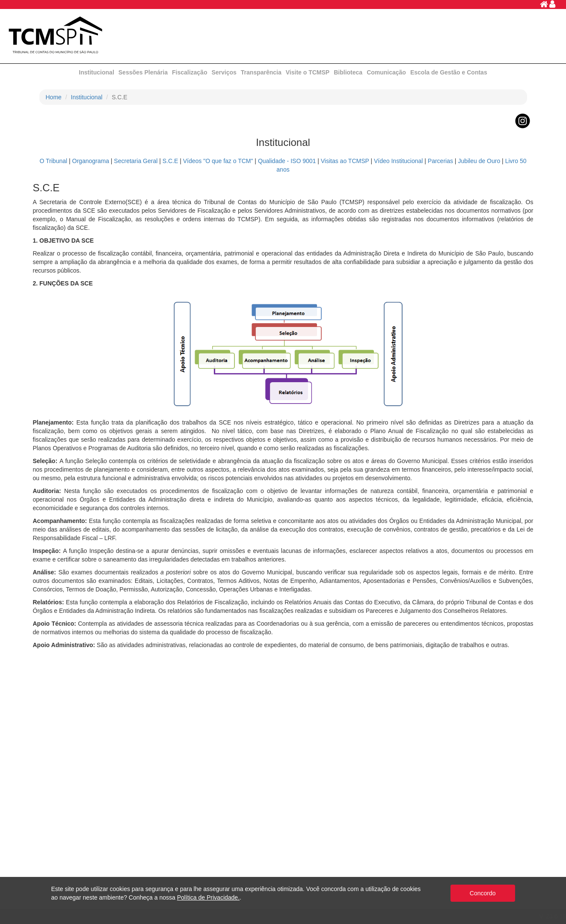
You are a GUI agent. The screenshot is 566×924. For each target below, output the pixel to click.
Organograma (91, 161)
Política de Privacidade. (208, 897)
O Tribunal (54, 161)
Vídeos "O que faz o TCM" (218, 161)
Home (54, 97)
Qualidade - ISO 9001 (287, 161)
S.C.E (170, 161)
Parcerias (440, 161)
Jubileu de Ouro (479, 161)
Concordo (483, 893)
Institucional (87, 97)
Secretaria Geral (136, 161)
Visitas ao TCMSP (345, 161)
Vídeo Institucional (398, 161)
